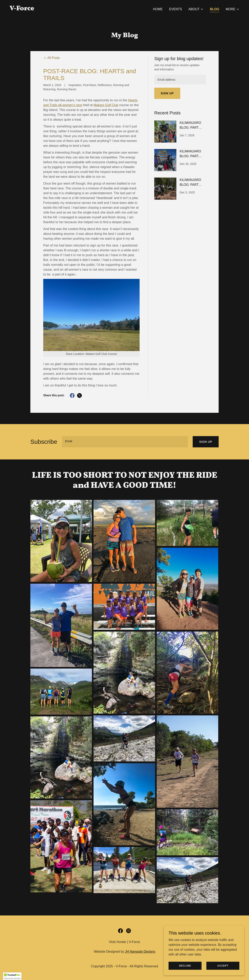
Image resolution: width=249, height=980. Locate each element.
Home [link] (158, 9)
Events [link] (176, 9)
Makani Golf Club (106, 105)
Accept (223, 966)
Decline (185, 966)
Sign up (167, 93)
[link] (22, 9)
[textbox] (180, 80)
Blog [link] (215, 9)
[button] (196, 9)
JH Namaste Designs (140, 952)
